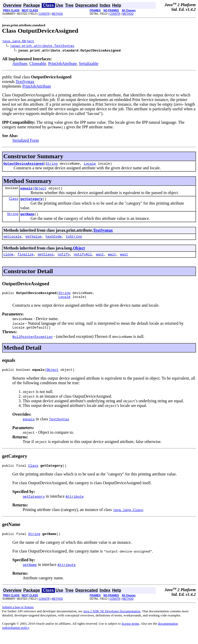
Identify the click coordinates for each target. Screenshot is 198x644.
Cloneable (38, 64)
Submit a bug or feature (18, 617)
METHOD (57, 14)
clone (8, 260)
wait (100, 260)
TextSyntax (25, 82)
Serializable (89, 64)
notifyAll (83, 260)
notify (64, 260)
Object (40, 190)
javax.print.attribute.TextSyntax (42, 46)
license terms (130, 634)
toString (74, 241)
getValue (34, 241)
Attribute (20, 64)
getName (27, 218)
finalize (26, 260)
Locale (90, 165)
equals (26, 190)
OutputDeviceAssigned (23, 165)
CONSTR (44, 14)
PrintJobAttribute (63, 64)
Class (14, 202)
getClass (46, 260)
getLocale (12, 241)
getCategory (31, 202)
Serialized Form (26, 141)
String (52, 165)
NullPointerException (32, 344)
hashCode (54, 241)
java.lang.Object (18, 42)
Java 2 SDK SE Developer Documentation (112, 621)
